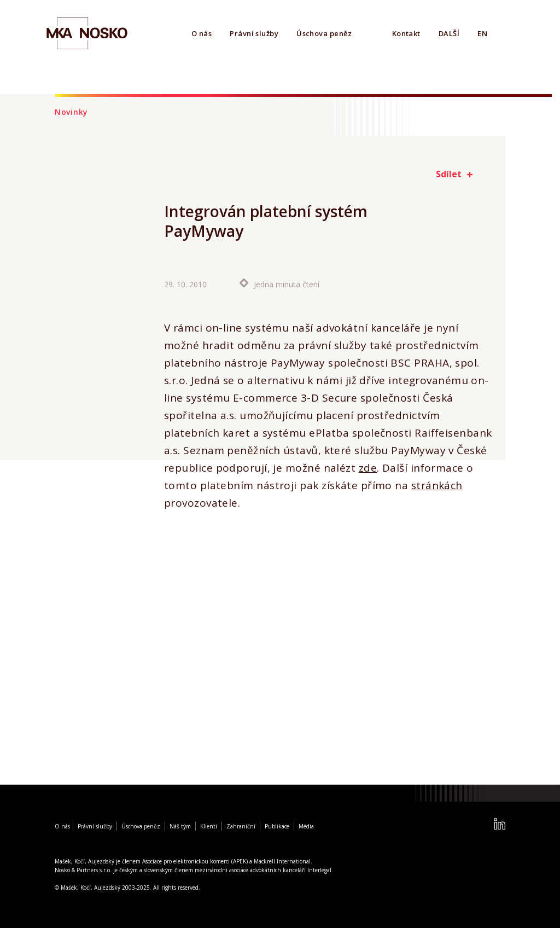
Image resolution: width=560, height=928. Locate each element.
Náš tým (180, 826)
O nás (202, 33)
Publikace (277, 826)
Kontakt (406, 33)
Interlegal (319, 870)
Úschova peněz (324, 33)
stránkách (437, 485)
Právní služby (254, 33)
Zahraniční (241, 826)
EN (482, 33)
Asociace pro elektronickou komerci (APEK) (195, 861)
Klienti (209, 826)
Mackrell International (282, 861)
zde (368, 468)
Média (306, 826)
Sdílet (449, 174)
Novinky (71, 112)
